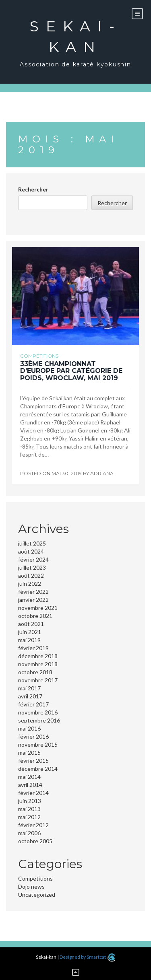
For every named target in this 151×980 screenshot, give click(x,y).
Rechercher (33, 189)
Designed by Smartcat (87, 957)
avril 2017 (30, 696)
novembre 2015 (38, 744)
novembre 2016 (38, 712)
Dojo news (31, 886)
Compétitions (39, 356)
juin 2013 (30, 801)
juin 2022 (30, 584)
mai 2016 (29, 728)
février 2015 (33, 761)
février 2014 (33, 793)
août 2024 (31, 551)
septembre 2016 (39, 720)
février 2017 (33, 704)
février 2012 (33, 825)
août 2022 (31, 575)
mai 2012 (29, 817)
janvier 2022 (33, 600)
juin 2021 (30, 632)
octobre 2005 (35, 841)
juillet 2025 (32, 543)
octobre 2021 (35, 616)
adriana (102, 473)
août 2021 (31, 624)
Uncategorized (37, 895)
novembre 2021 (38, 608)
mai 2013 (29, 809)
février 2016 (33, 736)
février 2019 (33, 648)
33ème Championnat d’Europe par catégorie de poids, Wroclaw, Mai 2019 (71, 371)
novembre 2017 (38, 680)
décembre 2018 (38, 656)
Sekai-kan (76, 36)
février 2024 (33, 559)
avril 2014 (30, 785)
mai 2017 (29, 688)
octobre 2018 (35, 672)
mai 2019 (29, 640)
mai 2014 (29, 777)
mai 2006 (29, 833)
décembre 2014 (38, 769)
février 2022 (33, 592)
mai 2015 (29, 752)
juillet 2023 (32, 567)
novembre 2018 (38, 664)
